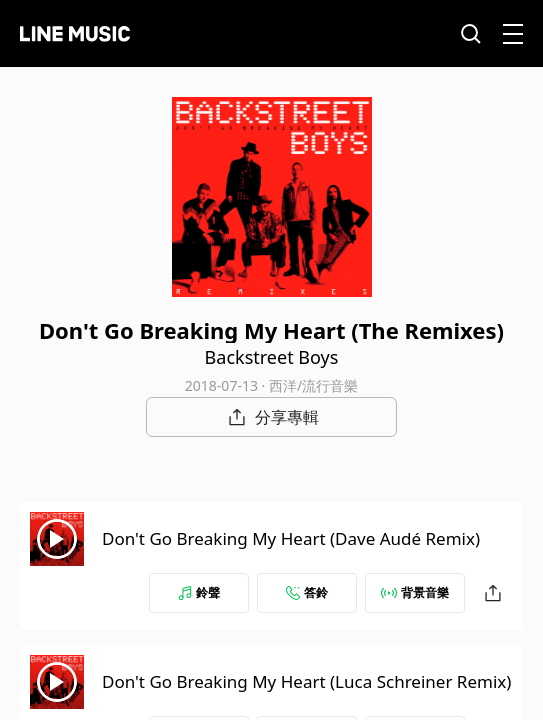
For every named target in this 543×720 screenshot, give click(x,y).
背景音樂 (415, 592)
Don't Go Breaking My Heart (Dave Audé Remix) (291, 538)
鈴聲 (199, 592)
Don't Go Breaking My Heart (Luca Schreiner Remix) (306, 681)
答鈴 (307, 592)
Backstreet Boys (272, 357)
